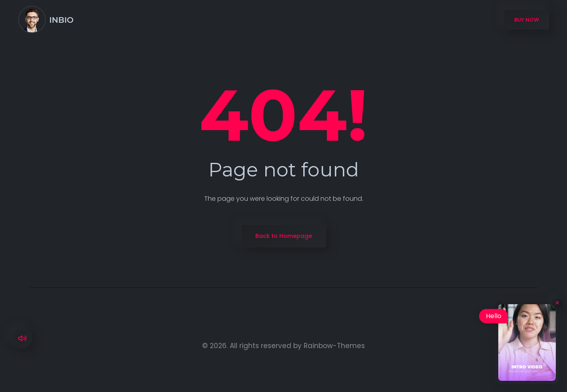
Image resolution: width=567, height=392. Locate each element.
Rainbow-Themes (334, 346)
